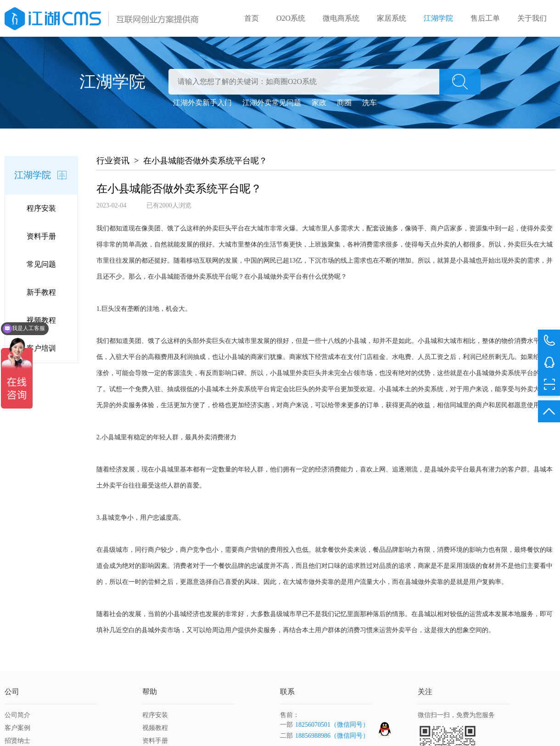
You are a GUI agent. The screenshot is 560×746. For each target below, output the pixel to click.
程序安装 (41, 208)
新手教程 (41, 292)
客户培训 (41, 348)
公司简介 (17, 715)
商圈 (344, 103)
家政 (319, 103)
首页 (252, 18)
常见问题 (41, 264)
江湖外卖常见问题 (272, 103)
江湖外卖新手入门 (202, 103)
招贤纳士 (17, 741)
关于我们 (532, 18)
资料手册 (41, 236)
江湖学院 (438, 18)
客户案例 (17, 728)
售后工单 (485, 18)
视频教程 (41, 320)
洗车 (370, 103)
